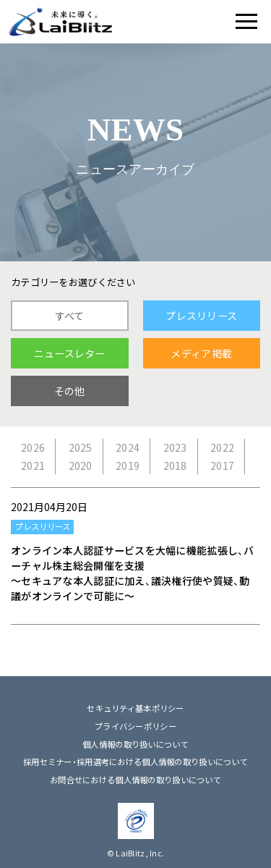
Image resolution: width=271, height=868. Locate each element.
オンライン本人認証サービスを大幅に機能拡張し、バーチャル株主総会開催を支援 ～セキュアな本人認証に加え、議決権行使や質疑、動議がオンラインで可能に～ (133, 573)
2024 (128, 447)
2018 (175, 465)
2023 (175, 447)
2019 (128, 465)
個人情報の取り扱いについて (135, 745)
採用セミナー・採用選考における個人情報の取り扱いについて (135, 762)
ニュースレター (70, 353)
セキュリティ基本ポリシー (135, 708)
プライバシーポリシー (135, 726)
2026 (33, 447)
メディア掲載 (201, 353)
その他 (70, 391)
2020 (81, 465)
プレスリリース (201, 316)
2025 (81, 447)
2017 (222, 465)
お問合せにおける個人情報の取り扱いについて (135, 780)
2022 (222, 447)
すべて (70, 316)
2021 (33, 465)
